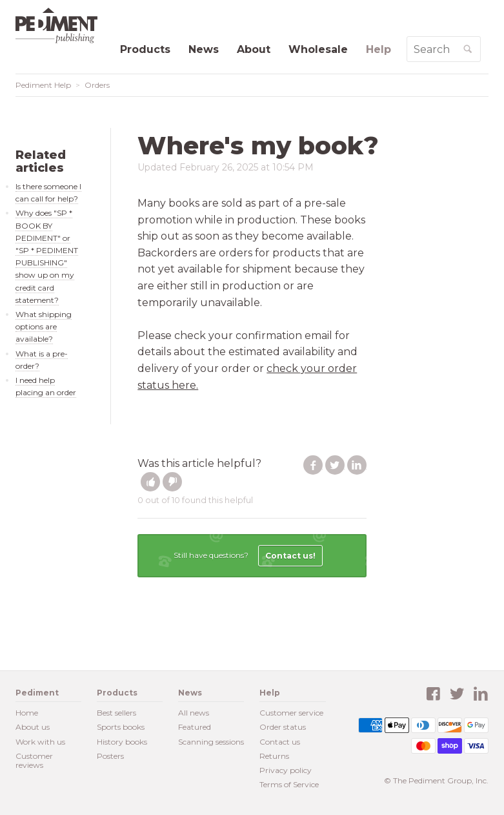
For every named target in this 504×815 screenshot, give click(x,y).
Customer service (291, 713)
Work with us (40, 742)
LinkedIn (357, 465)
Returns (274, 756)
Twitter (335, 465)
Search (480, 54)
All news (194, 713)
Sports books (121, 727)
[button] (150, 482)
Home (27, 713)
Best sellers (116, 713)
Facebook (313, 465)
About (254, 49)
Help (378, 49)
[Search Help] (431, 49)
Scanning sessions (211, 742)
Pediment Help (43, 85)
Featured (195, 727)
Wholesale (318, 49)
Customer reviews (34, 760)
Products (145, 49)
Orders (97, 85)
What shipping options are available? (44, 326)
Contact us (280, 742)
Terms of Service (289, 784)
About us (33, 727)
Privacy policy (286, 770)
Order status (283, 727)
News (204, 49)
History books (122, 742)
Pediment (61, 26)
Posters (110, 756)
